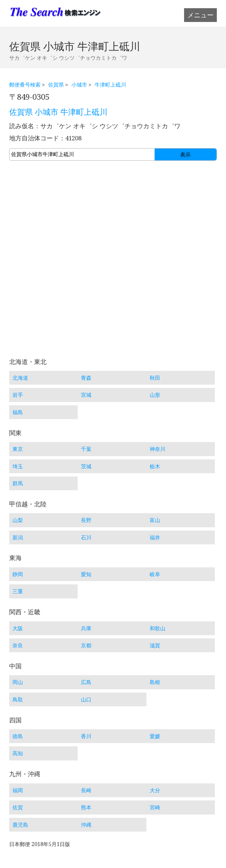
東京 (18, 449)
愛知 (86, 574)
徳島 (18, 736)
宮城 (86, 395)
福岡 (18, 790)
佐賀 (18, 807)
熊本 (86, 807)
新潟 (18, 537)
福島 (18, 412)
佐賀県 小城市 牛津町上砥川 (58, 112)
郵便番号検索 (25, 85)
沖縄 (86, 825)
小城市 (79, 85)
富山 (155, 520)
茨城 (86, 466)
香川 (86, 736)
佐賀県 (56, 85)
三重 (18, 591)
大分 (155, 790)
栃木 (155, 466)
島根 (155, 682)
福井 (155, 537)
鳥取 (18, 699)
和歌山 (158, 628)
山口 (86, 699)
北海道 (20, 378)
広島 (86, 682)
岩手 (18, 395)
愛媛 (155, 736)
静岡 (18, 574)
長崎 (86, 790)
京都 (86, 645)
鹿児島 (20, 825)
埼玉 (18, 466)
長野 (86, 520)
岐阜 (155, 574)
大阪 (18, 628)
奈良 (18, 645)
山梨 (18, 520)
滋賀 (155, 645)
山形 (155, 395)
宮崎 (155, 807)
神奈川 (158, 449)
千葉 (86, 449)
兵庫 (86, 628)
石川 (86, 537)
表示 (185, 155)
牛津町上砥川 (110, 85)
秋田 (155, 378)
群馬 (18, 483)
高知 (18, 753)
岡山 (18, 682)
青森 (86, 378)
